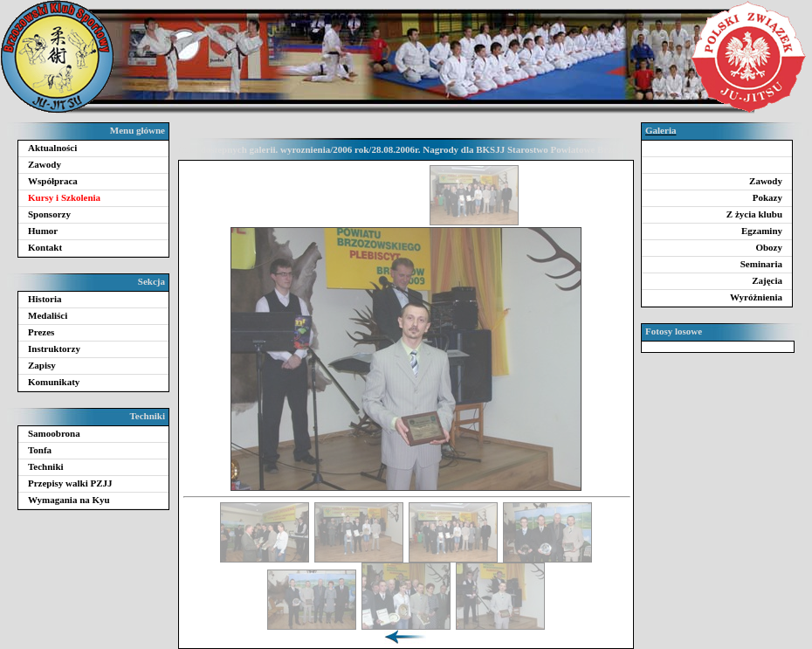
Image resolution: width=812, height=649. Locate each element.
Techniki (46, 466)
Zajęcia (767, 280)
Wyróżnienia (756, 297)
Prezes (41, 332)
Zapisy (42, 365)
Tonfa (40, 450)
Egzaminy (762, 231)
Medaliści (48, 315)
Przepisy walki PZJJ (70, 483)
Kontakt (45, 247)
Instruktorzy (54, 349)
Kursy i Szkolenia (64, 197)
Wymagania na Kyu (69, 500)
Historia (45, 299)
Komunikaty (54, 382)
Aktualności (52, 148)
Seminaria (761, 264)
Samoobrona (54, 433)
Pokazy (767, 197)
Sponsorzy (49, 214)
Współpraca (53, 181)
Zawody (45, 164)
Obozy (769, 247)
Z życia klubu (754, 214)
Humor (43, 231)
